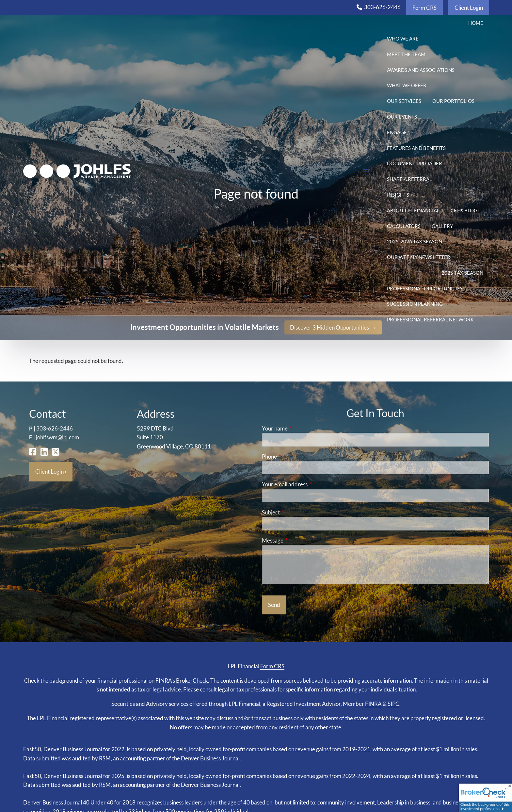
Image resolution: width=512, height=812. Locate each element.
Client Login (469, 8)
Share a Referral (409, 179)
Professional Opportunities (425, 288)
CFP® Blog (464, 210)
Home (476, 23)
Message (298, 540)
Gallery (442, 226)
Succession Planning (415, 304)
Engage (397, 132)
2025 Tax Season (462, 273)
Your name (300, 428)
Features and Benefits (416, 148)
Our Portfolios (453, 101)
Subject (296, 512)
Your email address (310, 484)
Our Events (402, 117)
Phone (295, 456)
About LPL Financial (413, 210)
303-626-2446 (382, 7)
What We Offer (407, 85)
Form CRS (424, 8)
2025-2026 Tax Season (415, 241)
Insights (398, 195)
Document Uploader (415, 163)
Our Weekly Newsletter (419, 257)
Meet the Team (406, 54)
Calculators (404, 226)
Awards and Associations (421, 70)
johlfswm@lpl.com (57, 437)
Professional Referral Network (430, 319)
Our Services (404, 101)
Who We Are (403, 39)
